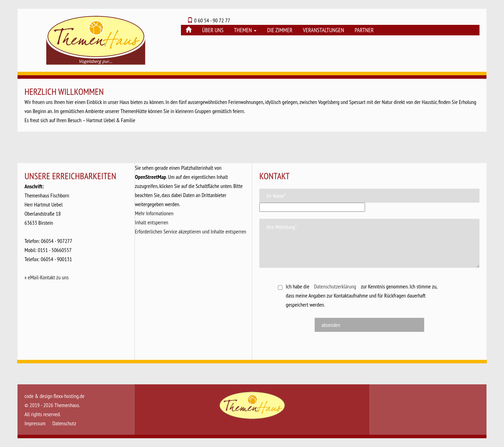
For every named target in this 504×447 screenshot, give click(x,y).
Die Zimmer (280, 30)
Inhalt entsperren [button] (152, 222)
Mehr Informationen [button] (154, 213)
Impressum (35, 423)
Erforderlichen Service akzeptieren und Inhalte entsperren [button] (191, 231)
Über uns (213, 30)
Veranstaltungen (323, 30)
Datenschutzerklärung (335, 286)
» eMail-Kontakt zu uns (47, 277)
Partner (364, 30)
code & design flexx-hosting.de (54, 396)
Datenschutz (64, 423)
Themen (245, 30)
